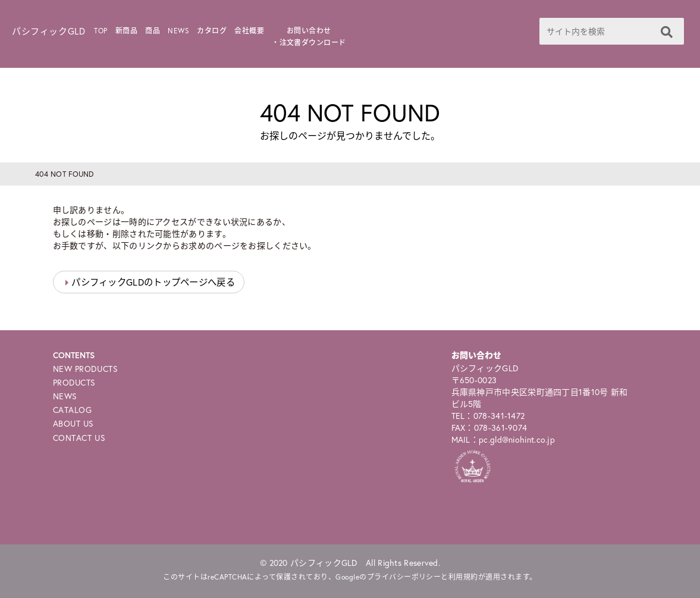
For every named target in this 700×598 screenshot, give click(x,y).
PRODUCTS (74, 382)
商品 (153, 31)
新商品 (126, 31)
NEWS (178, 31)
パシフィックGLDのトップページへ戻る (153, 282)
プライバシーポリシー (404, 577)
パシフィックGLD (48, 31)
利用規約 (463, 577)
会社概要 (249, 31)
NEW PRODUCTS (86, 369)
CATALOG (73, 410)
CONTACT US (79, 438)
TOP (101, 31)
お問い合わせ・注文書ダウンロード (309, 37)
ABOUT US (73, 423)
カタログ (212, 31)
